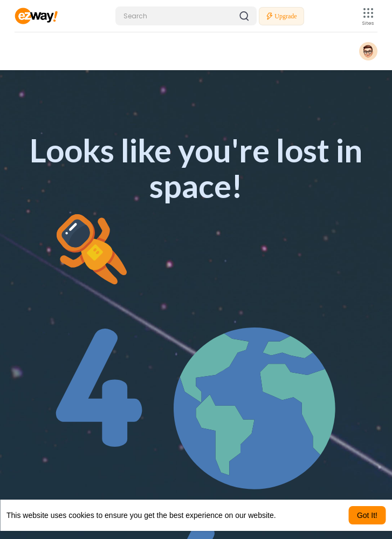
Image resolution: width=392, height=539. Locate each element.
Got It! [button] (367, 515)
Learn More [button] (298, 515)
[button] (186, 16)
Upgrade (281, 16)
